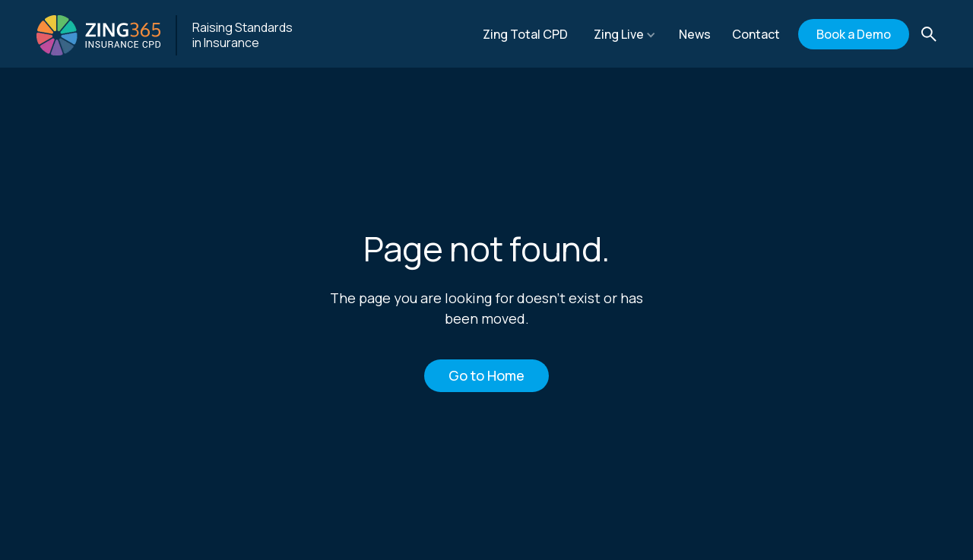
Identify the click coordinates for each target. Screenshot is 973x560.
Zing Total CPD (525, 34)
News (695, 34)
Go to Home (486, 375)
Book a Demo (854, 34)
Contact (756, 34)
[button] (625, 34)
